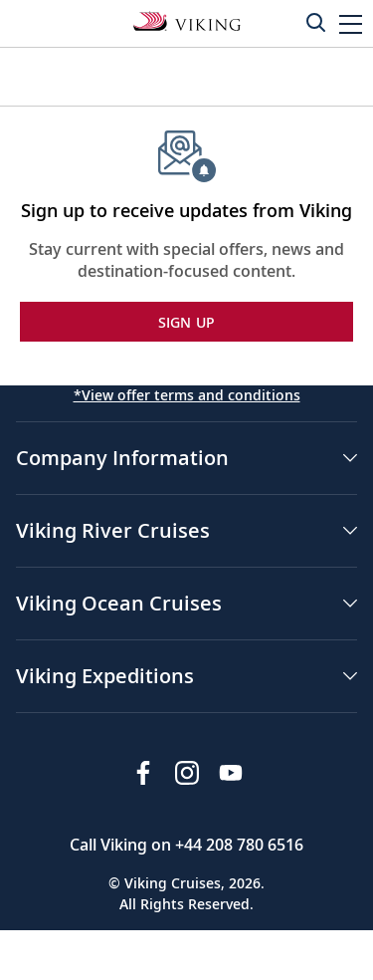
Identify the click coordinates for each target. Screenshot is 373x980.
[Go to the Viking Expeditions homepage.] (187, 20)
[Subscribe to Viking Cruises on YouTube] (231, 773)
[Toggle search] (315, 22)
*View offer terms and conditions (187, 395)
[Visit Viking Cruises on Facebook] (143, 773)
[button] (351, 23)
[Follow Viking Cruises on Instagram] (187, 773)
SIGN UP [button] (187, 322)
